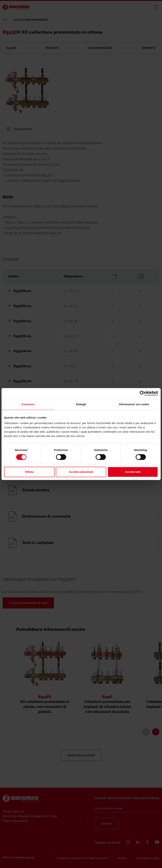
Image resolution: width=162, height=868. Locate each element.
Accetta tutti (133, 472)
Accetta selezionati (81, 472)
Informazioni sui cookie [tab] (134, 404)
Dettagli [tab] (81, 404)
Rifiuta (29, 472)
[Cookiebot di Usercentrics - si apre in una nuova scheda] (142, 393)
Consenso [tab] (28, 404)
